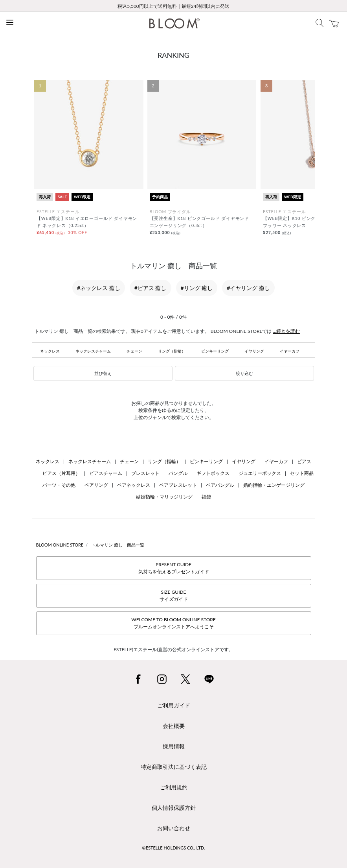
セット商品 (302, 473)
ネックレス (50, 351)
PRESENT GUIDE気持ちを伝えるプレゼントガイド (174, 568)
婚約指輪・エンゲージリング (274, 485)
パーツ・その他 (59, 485)
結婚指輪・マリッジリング (164, 497)
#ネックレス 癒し (99, 288)
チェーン (134, 351)
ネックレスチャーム (93, 351)
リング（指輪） (172, 351)
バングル (178, 473)
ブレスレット (145, 473)
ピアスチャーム (106, 473)
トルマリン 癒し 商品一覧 (118, 545)
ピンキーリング (215, 351)
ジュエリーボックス (260, 473)
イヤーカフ (290, 351)
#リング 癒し (197, 288)
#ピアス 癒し (151, 288)
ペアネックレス (134, 485)
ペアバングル (220, 485)
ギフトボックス (213, 473)
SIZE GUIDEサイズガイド (174, 596)
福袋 (206, 497)
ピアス (304, 461)
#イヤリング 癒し (248, 288)
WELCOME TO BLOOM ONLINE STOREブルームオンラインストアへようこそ (173, 623)
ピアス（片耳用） (61, 473)
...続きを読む (286, 331)
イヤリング (254, 351)
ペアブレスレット (178, 485)
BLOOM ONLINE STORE (60, 545)
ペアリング (96, 485)
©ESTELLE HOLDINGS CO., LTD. (174, 848)
